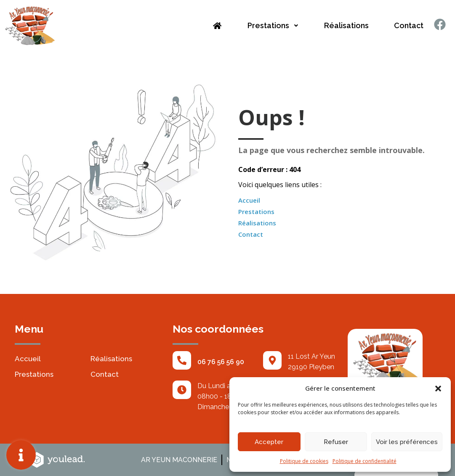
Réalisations (346, 25)
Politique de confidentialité (365, 461)
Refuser (336, 442)
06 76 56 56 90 (221, 362)
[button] (438, 388)
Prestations (273, 25)
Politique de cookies (304, 461)
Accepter (269, 442)
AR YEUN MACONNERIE (179, 460)
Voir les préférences (407, 442)
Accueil (249, 200)
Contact (409, 25)
